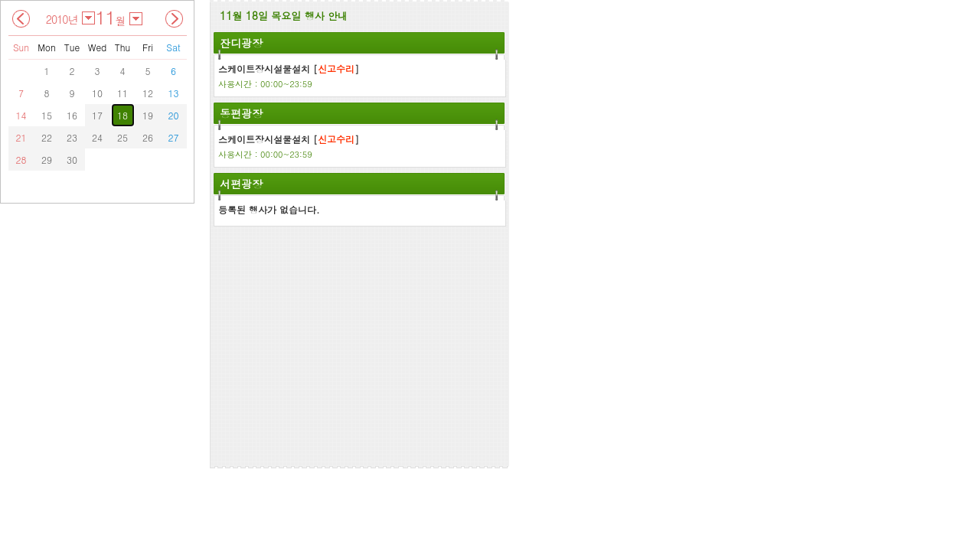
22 (47, 137)
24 (97, 137)
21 (21, 137)
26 (148, 137)
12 (148, 93)
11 (122, 93)
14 (21, 115)
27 (174, 137)
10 (97, 93)
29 (47, 160)
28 (21, 160)
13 (174, 93)
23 (72, 137)
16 (72, 115)
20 (174, 115)
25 (122, 137)
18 (122, 115)
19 (148, 115)
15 (47, 115)
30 (72, 160)
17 (97, 115)
